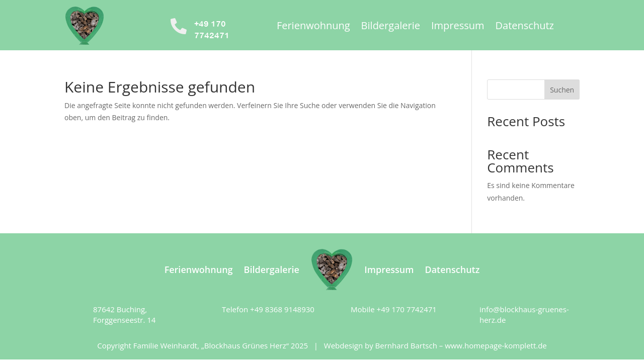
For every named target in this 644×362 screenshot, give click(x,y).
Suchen (562, 90)
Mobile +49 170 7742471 (394, 309)
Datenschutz (525, 27)
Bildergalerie (391, 27)
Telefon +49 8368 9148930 (268, 309)
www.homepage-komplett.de (496, 345)
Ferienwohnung (313, 27)
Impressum (458, 27)
